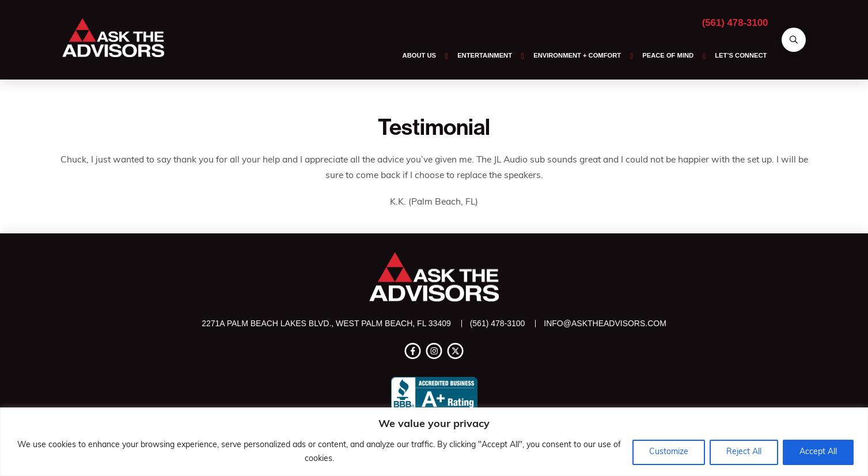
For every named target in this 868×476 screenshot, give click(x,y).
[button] (794, 40)
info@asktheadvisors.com (605, 323)
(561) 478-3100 (735, 23)
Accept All (818, 452)
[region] (434, 442)
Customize (669, 452)
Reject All (744, 452)
